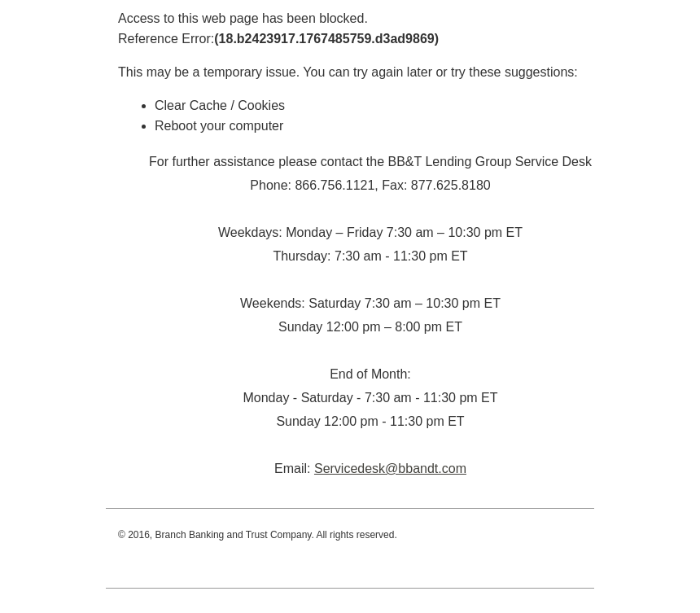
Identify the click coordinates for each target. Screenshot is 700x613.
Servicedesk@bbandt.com (390, 469)
